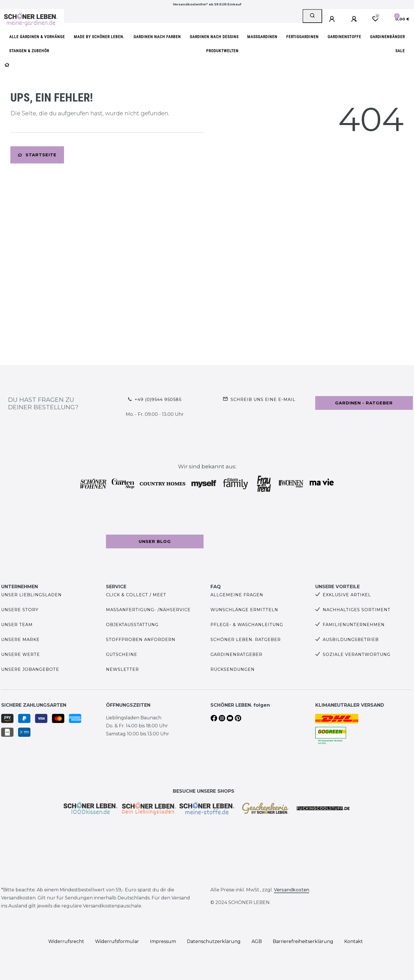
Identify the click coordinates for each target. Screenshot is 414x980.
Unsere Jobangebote (30, 669)
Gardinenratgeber (236, 654)
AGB (257, 941)
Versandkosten (292, 890)
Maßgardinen (262, 37)
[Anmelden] (333, 19)
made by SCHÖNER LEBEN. (99, 37)
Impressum (163, 941)
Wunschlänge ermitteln (244, 610)
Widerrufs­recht (66, 941)
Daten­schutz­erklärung (214, 941)
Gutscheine (122, 654)
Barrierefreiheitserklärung (303, 941)
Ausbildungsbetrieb (351, 640)
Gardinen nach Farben (157, 37)
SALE (400, 51)
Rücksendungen (233, 669)
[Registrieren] (355, 19)
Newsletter (122, 669)
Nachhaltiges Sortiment (357, 610)
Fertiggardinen (302, 37)
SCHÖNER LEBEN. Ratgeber (246, 640)
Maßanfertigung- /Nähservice (148, 610)
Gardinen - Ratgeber (364, 403)
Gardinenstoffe (344, 37)
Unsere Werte (21, 654)
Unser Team (17, 625)
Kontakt (354, 941)
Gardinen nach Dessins (214, 37)
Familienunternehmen (354, 625)
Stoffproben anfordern (141, 640)
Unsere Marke (20, 640)
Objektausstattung (132, 625)
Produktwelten (222, 51)
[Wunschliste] (375, 19)
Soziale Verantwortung (357, 654)
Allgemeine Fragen (237, 595)
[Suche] (312, 16)
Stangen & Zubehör (29, 51)
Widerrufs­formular (117, 941)
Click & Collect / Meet (136, 595)
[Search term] (183, 16)
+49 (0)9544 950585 (158, 400)
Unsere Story (20, 610)
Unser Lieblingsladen (31, 595)
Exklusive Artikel (347, 595)
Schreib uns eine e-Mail (263, 400)
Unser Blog (155, 541)
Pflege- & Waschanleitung (247, 625)
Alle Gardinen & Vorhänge (37, 37)
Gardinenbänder (387, 37)
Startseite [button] (37, 155)
